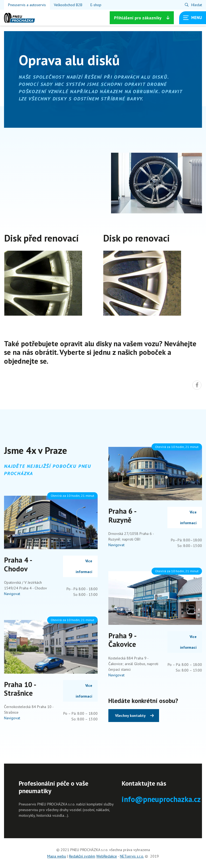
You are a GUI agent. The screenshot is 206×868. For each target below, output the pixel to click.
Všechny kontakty (130, 716)
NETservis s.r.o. (132, 856)
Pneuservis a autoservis (27, 5)
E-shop (96, 5)
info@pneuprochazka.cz (161, 799)
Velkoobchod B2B (68, 5)
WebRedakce (107, 856)
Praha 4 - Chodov (18, 564)
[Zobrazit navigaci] (193, 18)
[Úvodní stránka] (19, 18)
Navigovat (12, 594)
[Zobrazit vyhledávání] (193, 5)
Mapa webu (57, 856)
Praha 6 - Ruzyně (122, 515)
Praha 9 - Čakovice (122, 640)
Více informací (84, 566)
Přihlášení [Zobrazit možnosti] (142, 18)
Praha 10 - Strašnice (20, 689)
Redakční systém (82, 856)
